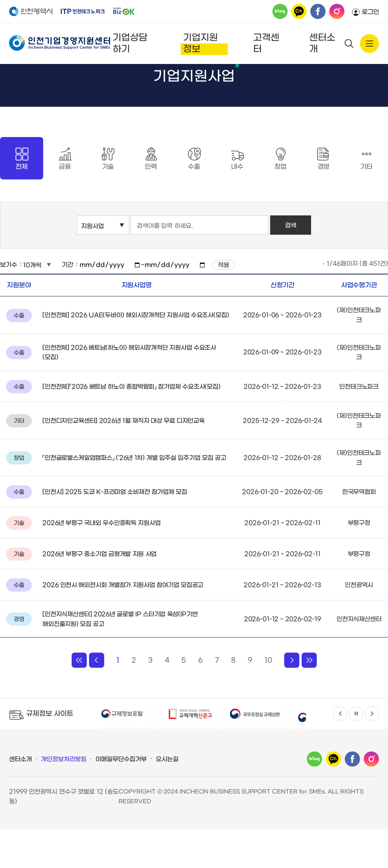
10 (268, 699)
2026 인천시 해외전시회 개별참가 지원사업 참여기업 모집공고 (123, 624)
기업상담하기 (130, 44)
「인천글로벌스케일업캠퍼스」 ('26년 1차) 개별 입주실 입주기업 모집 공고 (134, 496)
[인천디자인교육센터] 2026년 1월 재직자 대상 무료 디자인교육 (124, 459)
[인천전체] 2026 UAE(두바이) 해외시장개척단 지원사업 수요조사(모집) (136, 354)
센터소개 (322, 44)
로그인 (370, 12)
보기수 (9, 303)
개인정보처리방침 (64, 798)
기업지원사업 (155, 74)
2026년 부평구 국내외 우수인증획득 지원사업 (102, 562)
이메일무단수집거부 (121, 798)
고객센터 (266, 44)
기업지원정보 (200, 44)
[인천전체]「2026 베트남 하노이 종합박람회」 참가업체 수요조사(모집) (131, 425)
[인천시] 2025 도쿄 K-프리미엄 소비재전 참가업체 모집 (115, 531)
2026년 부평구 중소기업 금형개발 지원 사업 (99, 593)
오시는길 (167, 798)
